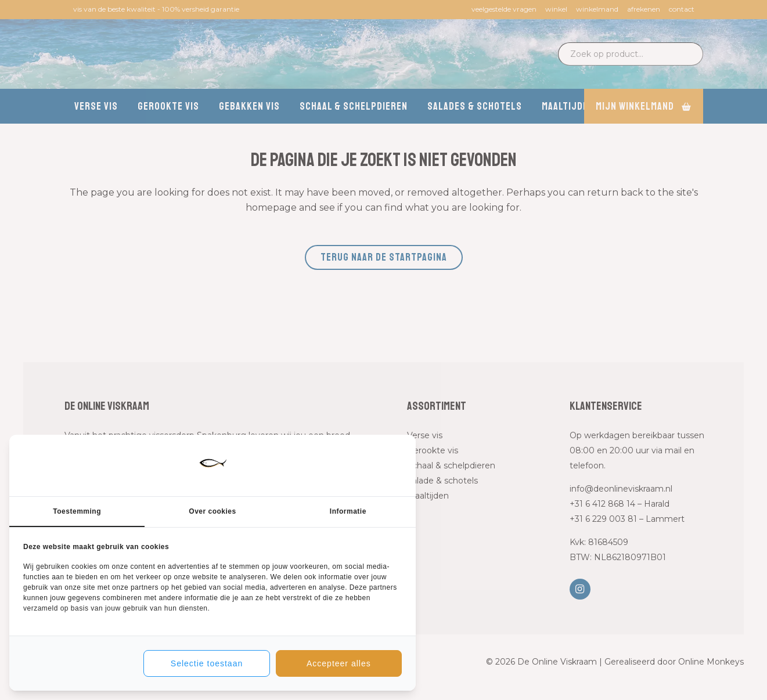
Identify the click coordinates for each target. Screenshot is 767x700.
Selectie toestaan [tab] (207, 663)
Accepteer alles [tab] (339, 663)
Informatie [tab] (348, 511)
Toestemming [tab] (77, 511)
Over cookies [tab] (212, 511)
